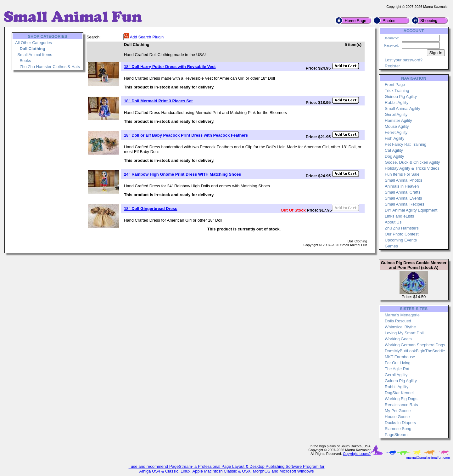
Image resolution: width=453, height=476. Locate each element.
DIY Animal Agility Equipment (411, 210)
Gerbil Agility (396, 114)
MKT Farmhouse (400, 357)
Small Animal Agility (403, 108)
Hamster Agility (398, 120)
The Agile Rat (397, 369)
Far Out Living (398, 363)
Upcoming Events (401, 240)
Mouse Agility (397, 126)
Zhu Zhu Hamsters (402, 228)
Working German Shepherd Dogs (415, 345)
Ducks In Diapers (400, 423)
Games (391, 246)
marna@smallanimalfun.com (428, 457)
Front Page (395, 85)
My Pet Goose (398, 411)
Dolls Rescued (398, 321)
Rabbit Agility (397, 102)
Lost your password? (404, 60)
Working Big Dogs (401, 399)
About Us (393, 222)
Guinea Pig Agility (401, 96)
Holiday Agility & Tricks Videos (412, 168)
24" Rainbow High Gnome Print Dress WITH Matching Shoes (182, 174)
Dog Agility (394, 156)
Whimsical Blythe (400, 327)
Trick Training (397, 91)
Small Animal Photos (403, 180)
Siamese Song (398, 429)
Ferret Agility (396, 132)
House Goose (397, 417)
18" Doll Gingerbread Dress (151, 209)
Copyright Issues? (357, 454)
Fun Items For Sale (402, 174)
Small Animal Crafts (403, 192)
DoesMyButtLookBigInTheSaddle (415, 351)
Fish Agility (394, 138)
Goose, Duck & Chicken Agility (412, 162)
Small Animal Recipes (405, 204)
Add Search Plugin (147, 37)
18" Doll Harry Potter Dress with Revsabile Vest (170, 67)
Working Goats (398, 339)
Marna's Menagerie (402, 315)
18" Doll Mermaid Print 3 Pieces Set (158, 101)
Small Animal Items (35, 55)
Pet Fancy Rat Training (405, 144)
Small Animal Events (403, 198)
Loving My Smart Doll (404, 333)
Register (392, 66)
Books (25, 61)
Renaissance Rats (401, 405)
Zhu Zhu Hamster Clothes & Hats (50, 67)
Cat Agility (394, 150)
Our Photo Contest (402, 234)
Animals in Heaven (402, 186)
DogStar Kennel (399, 393)
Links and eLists (399, 216)
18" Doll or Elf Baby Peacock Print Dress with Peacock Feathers (186, 135)
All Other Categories (34, 43)
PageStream (396, 435)
